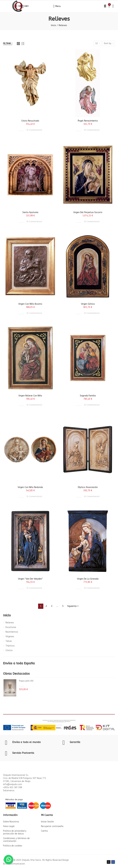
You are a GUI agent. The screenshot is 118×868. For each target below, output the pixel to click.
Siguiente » (73, 606)
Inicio (7, 615)
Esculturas (11, 627)
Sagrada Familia (88, 396)
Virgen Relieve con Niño (30, 396)
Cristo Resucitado (30, 121)
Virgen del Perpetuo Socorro (88, 212)
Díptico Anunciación (88, 487)
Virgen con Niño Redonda (30, 487)
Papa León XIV (26, 681)
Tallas (9, 641)
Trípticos (10, 646)
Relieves (10, 623)
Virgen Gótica (88, 304)
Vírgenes (10, 637)
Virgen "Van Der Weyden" (30, 579)
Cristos (9, 650)
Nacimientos (12, 632)
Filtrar (7, 44)
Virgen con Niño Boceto (30, 304)
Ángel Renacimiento (88, 121)
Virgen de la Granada (88, 579)
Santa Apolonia (30, 212)
